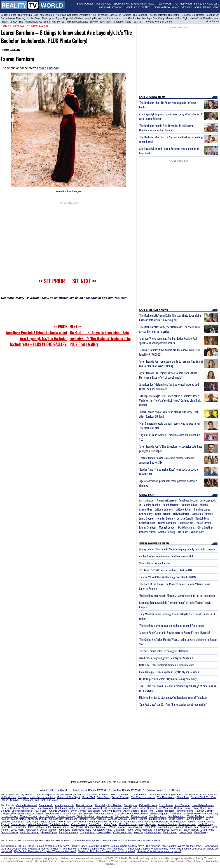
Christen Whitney (103, 830)
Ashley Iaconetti (187, 824)
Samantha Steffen (25, 827)
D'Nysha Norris (181, 514)
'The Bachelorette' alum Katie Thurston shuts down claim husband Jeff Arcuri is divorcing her (170, 318)
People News (104, 4)
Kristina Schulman (38, 824)
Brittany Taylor (184, 509)
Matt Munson (202, 827)
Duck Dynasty (208, 795)
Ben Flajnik (61, 808)
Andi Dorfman (183, 805)
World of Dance (163, 22)
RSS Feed (175, 790)
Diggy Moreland (144, 830)
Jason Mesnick (164, 808)
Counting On (212, 15)
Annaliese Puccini (188, 500)
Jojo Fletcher (115, 805)
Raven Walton (49, 832)
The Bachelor (140, 15)
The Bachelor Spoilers (58, 841)
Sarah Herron (191, 830)
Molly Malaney (178, 822)
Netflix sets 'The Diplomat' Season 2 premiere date (167, 665)
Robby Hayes (162, 830)
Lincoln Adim (68, 813)
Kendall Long (202, 518)
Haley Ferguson (147, 824)
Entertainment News (143, 4)
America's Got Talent (67, 15)
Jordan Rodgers (138, 819)
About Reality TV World (54, 790)
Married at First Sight (177, 18)
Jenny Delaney (47, 816)
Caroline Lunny (202, 509)
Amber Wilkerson (166, 500)
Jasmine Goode (184, 827)
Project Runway (9, 22)
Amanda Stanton (167, 824)
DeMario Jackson (116, 827)
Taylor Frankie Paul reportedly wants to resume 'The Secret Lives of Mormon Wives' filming (171, 364)
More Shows (212, 21)
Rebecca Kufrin (147, 532)
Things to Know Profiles (166, 7)
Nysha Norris (19, 819)
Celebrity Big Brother (193, 15)
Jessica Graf (104, 832)
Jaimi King (64, 830)
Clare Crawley (79, 824)
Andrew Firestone (112, 811)
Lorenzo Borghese (22, 811)
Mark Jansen (170, 832)
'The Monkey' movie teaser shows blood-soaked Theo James (172, 625)
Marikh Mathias (186, 527)
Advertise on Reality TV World (90, 790)
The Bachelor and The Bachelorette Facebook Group (132, 841)
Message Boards (191, 7)
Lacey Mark (17, 830)
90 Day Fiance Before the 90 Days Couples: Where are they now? (107, 846)
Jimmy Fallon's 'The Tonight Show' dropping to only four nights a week (177, 549)
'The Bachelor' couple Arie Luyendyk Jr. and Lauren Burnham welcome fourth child (166, 128)
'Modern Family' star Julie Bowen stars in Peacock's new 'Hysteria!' (175, 632)
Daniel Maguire (48, 830)
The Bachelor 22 (38, 26)
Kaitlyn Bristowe (148, 805)
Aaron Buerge (131, 811)
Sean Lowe (28, 808)
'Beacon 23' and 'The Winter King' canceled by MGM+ (168, 577)
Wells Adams (176, 819)
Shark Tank (50, 22)
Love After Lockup (131, 18)
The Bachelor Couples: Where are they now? (150, 849)
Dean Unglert (18, 824)
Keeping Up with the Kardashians (103, 18)
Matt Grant (200, 808)
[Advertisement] (110, 742)
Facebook (91, 298)
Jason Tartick (141, 813)
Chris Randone (123, 813)
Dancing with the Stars (28, 18)
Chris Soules (166, 805)
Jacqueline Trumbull (202, 514)
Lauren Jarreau (204, 523)
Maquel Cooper (167, 527)
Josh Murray (80, 822)
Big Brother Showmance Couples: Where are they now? (45, 851)
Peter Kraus (64, 822)
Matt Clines (200, 832)
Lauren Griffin (186, 523)
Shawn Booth (48, 822)
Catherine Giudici (134, 822)
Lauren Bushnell (158, 819)
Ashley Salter (44, 827)
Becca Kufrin (46, 805)
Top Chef (137, 22)
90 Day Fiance (8, 15)
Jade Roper (32, 822)
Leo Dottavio (85, 813)
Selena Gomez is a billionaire (155, 563)
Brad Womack (95, 808)
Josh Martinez (153, 832)
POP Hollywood (183, 4)
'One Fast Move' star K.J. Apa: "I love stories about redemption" (173, 704)
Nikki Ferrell (116, 822)
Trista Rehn (147, 811)
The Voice (149, 22)
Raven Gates (166, 827)
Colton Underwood (27, 805)
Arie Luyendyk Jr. (65, 805)
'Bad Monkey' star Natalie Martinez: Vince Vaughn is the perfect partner (178, 595)
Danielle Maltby (194, 819)
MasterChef (196, 18)
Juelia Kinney (205, 824)
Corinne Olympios (95, 827)
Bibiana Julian (190, 505)
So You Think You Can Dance (73, 22)
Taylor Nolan (135, 827)
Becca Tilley (95, 824)
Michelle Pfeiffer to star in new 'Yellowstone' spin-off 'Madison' (173, 697)
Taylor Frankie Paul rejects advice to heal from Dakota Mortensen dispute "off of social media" (168, 375)
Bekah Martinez (171, 505)
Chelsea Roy (146, 514)
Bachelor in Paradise (120, 15)
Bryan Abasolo (98, 819)
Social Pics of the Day (137, 7)
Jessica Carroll (185, 518)
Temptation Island (122, 22)
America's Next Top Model (94, 15)
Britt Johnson (122, 816)
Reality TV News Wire (207, 4)
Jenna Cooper (146, 518)
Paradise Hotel (211, 18)
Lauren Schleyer (148, 527)
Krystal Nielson (147, 523)
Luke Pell (177, 830)
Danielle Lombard (59, 824)
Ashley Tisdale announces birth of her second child (167, 556)
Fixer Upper (48, 18)
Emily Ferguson (128, 824)
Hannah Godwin (204, 811)
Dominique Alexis (82, 830)
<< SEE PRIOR (51, 281)
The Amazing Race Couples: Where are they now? (174, 846)
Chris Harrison (163, 514)
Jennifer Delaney (166, 518)
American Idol (47, 15)
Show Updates (85, 4)
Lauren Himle (60, 827)
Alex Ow (139, 832)
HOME (4, 26)
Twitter (63, 298)
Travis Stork (41, 811)
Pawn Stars (103, 797)
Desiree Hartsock (10, 808)
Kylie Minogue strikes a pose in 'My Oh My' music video (169, 672)
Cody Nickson (88, 832)
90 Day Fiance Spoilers (31, 841)
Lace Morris (76, 827)
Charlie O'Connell (59, 811)
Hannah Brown (35, 813)
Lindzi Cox (7, 827)
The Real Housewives (30, 22)
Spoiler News (121, 4)
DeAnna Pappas (183, 808)
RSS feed (120, 298)
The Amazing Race (28, 15)
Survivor (94, 22)
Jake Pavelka (131, 808)
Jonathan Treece (124, 830)
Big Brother (174, 15)
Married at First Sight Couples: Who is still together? (107, 851)
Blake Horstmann (103, 813)
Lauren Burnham (48, 68)
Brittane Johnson (164, 509)
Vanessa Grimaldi (117, 819)
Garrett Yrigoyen (159, 813)
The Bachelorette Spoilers (87, 841)
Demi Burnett (52, 813)
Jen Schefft (94, 811)
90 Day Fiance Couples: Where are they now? (43, 846)
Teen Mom (105, 22)
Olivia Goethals (205, 527)
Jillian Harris (147, 808)
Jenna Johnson (9, 832)
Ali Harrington (147, 500)
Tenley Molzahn (196, 822)
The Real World (166, 797)
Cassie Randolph (165, 811)
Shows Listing (211, 7)
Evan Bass (18, 822)
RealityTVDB (164, 4)
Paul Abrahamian (68, 832)
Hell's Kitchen (76, 18)
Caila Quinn (111, 824)
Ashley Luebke (152, 505)
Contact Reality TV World (127, 790)
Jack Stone (32, 830)
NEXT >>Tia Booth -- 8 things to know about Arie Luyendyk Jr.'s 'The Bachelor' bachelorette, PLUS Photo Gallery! (100, 335)
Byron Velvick (78, 811)
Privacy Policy (154, 790)
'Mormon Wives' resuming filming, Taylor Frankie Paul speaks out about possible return (168, 341)
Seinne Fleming (167, 532)
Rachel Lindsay (85, 805)
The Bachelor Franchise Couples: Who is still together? (93, 849)
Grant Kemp (207, 830)
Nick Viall (100, 805)
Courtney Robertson (157, 822)
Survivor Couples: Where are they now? (159, 851)
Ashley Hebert (77, 808)
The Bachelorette (158, 15)
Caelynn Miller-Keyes (13, 813)
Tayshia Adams (185, 811)
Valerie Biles (198, 532)
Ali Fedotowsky (113, 808)
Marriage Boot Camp (153, 18)
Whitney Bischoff (98, 822)
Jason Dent (186, 832)
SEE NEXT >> (84, 281)
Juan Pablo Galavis (203, 805)
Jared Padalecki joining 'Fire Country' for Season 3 (166, 658)
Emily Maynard (45, 808)
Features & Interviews (110, 7)
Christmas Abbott (123, 832)
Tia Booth (183, 532)
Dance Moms (8, 18)
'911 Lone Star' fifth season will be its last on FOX (166, 570)
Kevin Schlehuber (30, 832)
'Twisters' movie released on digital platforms (164, 651)
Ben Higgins (130, 805)
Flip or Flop (62, 18)
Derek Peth (150, 827)
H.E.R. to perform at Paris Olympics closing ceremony (168, 679)
